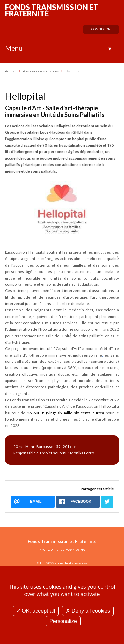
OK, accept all (36, 611)
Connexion (101, 29)
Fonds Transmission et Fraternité (52, 10)
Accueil (11, 71)
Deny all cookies (88, 611)
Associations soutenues (41, 71)
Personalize (63, 621)
